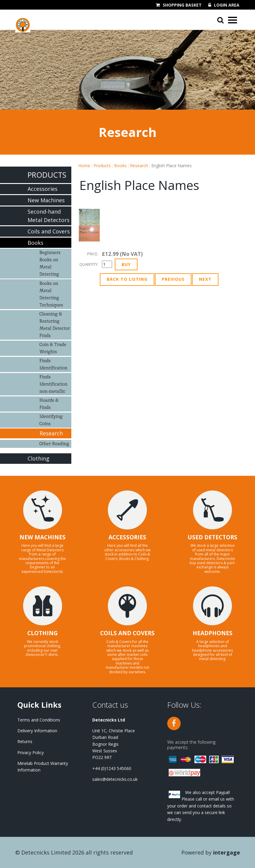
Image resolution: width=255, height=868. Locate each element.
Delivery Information (37, 731)
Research (139, 166)
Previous (173, 279)
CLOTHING (43, 633)
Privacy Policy (31, 752)
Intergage (227, 852)
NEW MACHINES (43, 537)
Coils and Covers (49, 231)
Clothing (39, 458)
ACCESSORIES (127, 537)
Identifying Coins (51, 420)
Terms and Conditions (39, 720)
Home (84, 166)
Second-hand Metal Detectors (49, 216)
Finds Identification (53, 364)
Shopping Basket (182, 5)
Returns (25, 741)
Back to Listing (127, 279)
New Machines (46, 200)
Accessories (43, 189)
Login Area (227, 5)
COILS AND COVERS (127, 633)
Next (205, 279)
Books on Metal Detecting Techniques (51, 294)
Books (120, 166)
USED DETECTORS (212, 537)
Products (102, 166)
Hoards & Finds (49, 404)
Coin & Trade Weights (53, 348)
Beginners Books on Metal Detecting (50, 263)
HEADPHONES (213, 633)
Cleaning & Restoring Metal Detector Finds (55, 325)
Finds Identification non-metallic (53, 384)
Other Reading (54, 444)
